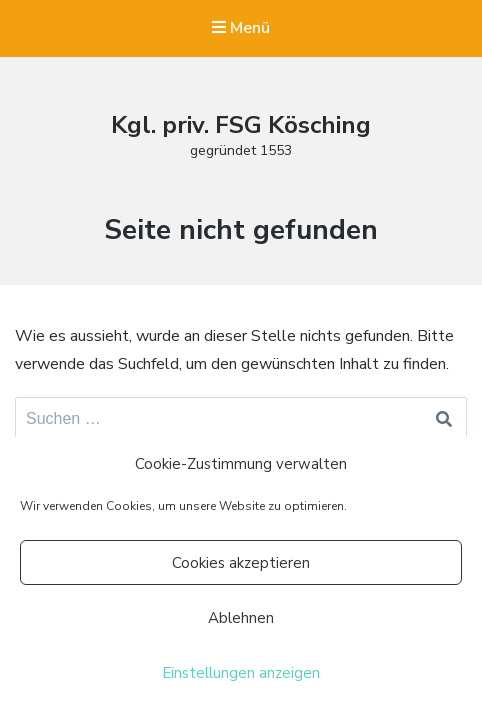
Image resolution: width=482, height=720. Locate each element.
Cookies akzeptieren (241, 563)
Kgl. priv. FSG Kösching (241, 125)
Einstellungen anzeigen (241, 673)
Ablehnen (241, 618)
